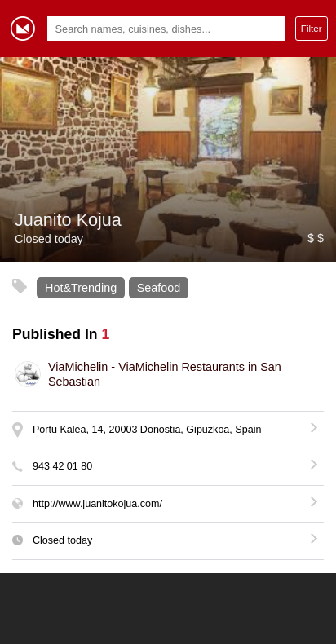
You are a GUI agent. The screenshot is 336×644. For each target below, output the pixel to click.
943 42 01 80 (62, 466)
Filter (312, 28)
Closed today (62, 540)
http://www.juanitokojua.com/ (97, 504)
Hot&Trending (81, 288)
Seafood (159, 288)
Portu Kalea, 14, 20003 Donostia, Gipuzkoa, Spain (147, 430)
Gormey (23, 29)
